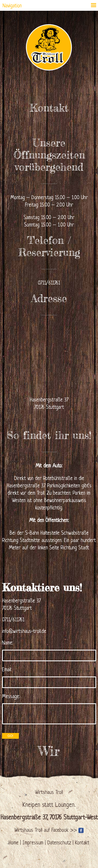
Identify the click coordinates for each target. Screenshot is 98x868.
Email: (7, 670)
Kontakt (82, 843)
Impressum (33, 843)
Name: (8, 643)
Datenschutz (59, 843)
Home (14, 843)
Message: (11, 697)
